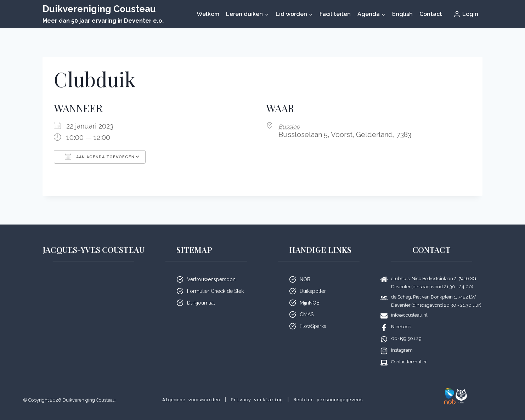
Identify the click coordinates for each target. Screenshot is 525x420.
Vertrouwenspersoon (211, 279)
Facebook (401, 327)
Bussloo (292, 126)
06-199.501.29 (406, 338)
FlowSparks (313, 326)
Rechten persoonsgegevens (341, 400)
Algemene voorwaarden (177, 400)
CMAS (307, 314)
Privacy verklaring (255, 400)
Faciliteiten (335, 14)
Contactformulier (409, 362)
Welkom (208, 14)
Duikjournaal (201, 303)
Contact (431, 14)
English (402, 14)
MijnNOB (310, 303)
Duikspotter (313, 291)
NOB (305, 279)
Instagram (402, 350)
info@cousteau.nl (409, 315)
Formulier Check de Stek (215, 291)
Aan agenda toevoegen (100, 157)
